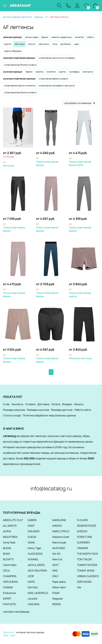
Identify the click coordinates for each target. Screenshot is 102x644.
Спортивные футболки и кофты (20, 65)
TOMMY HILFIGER (87, 565)
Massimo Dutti (61, 537)
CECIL (7, 570)
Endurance (9, 593)
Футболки (66, 44)
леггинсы (9, 164)
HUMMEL (33, 559)
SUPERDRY (84, 542)
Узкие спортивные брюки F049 (80, 162)
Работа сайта (83, 410)
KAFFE (31, 582)
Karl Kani (33, 587)
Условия (30, 404)
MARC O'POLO (61, 531)
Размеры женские (14, 410)
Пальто (32, 44)
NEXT (56, 565)
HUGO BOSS (35, 554)
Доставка (43, 404)
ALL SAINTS (10, 526)
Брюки (45, 37)
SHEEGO (82, 531)
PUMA (56, 593)
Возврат (67, 404)
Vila (79, 587)
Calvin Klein (10, 565)
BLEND (7, 548)
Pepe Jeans (59, 582)
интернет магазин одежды (30, 632)
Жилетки (79, 37)
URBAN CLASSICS (88, 576)
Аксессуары (32, 37)
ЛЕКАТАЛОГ (20, 6)
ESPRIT (7, 598)
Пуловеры (74, 72)
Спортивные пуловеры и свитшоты (57, 85)
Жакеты (40, 72)
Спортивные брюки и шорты (54, 79)
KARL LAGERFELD (38, 593)
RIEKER (57, 604)
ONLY (55, 576)
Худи (76, 44)
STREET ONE (85, 537)
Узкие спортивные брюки (47, 162)
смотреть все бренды (16, 612)
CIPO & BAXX (10, 582)
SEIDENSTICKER (86, 526)
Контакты (17, 404)
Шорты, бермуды (13, 51)
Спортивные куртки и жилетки (20, 85)
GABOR (32, 520)
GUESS (32, 537)
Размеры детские (62, 410)
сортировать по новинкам (80, 103)
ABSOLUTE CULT (13, 520)
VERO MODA (84, 582)
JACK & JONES (36, 565)
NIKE (55, 570)
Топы (55, 44)
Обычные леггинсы (80, 357)
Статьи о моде (12, 415)
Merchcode (59, 542)
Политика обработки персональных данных (49, 415)
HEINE (31, 542)
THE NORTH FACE (88, 554)
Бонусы (79, 404)
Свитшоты (44, 44)
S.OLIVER (82, 520)
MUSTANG (59, 548)
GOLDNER (34, 531)
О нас (6, 404)
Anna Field (9, 542)
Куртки (8, 44)
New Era (57, 559)
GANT (31, 526)
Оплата (56, 404)
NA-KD (56, 554)
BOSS (6, 554)
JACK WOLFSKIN (37, 570)
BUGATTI (8, 559)
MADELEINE (59, 520)
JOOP (31, 576)
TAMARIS (82, 548)
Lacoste (33, 598)
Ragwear (58, 598)
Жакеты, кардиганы (62, 37)
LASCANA (34, 604)
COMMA (8, 587)
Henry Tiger (34, 548)
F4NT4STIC (10, 604)
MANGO (57, 526)
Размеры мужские (38, 410)
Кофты (90, 37)
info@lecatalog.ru (51, 488)
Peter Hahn (59, 587)
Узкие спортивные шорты (80, 293)
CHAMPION (10, 576)
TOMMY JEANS (86, 570)
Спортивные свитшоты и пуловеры (57, 58)
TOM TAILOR (84, 559)
